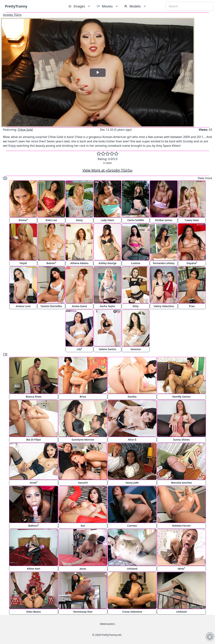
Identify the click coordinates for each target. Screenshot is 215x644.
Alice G (132, 440)
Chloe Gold (25, 130)
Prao (192, 306)
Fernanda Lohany (164, 263)
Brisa (83, 397)
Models (135, 6)
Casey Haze (192, 220)
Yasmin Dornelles (51, 306)
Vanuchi (83, 483)
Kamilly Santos (181, 397)
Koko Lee (51, 220)
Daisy (79, 220)
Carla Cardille (136, 220)
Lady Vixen (107, 220)
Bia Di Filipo (34, 440)
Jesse (83, 569)
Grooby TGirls (12, 15)
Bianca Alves (33, 397)
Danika (132, 397)
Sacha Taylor (107, 306)
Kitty (136, 306)
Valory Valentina (164, 306)
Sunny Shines (181, 440)
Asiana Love (23, 306)
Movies (108, 6)
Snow (34, 482)
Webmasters (107, 624)
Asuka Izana (79, 306)
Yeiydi (23, 263)
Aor (83, 526)
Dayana (192, 263)
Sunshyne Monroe (83, 440)
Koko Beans (34, 612)
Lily (79, 349)
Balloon (34, 525)
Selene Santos (108, 349)
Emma (23, 220)
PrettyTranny (16, 6)
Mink (181, 568)
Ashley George (107, 263)
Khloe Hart (34, 569)
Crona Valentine (132, 612)
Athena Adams (79, 263)
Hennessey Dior (83, 612)
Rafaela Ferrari (181, 526)
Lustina (136, 263)
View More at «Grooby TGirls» (108, 170)
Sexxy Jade (132, 483)
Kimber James (164, 220)
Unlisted (132, 569)
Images (80, 6)
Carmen (132, 526)
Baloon (51, 263)
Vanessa (136, 349)
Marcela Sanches (181, 483)
